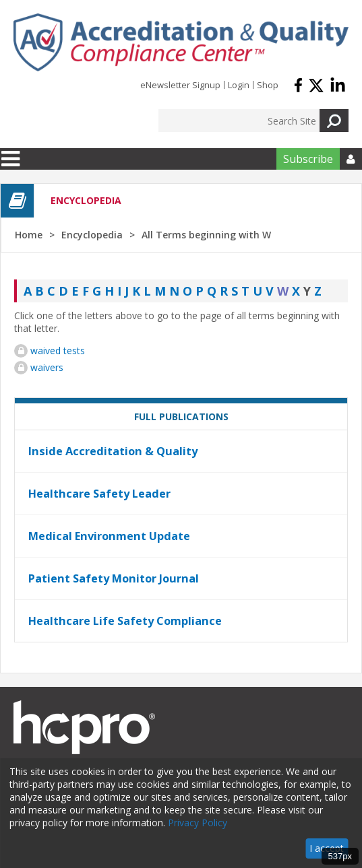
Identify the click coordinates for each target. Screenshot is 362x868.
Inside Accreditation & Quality (113, 451)
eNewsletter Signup (180, 85)
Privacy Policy (198, 823)
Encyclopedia (92, 235)
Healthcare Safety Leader (99, 494)
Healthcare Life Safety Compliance (125, 621)
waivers (47, 367)
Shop (268, 85)
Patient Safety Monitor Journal (114, 578)
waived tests (58, 350)
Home (29, 235)
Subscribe (308, 159)
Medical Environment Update (109, 536)
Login (239, 85)
